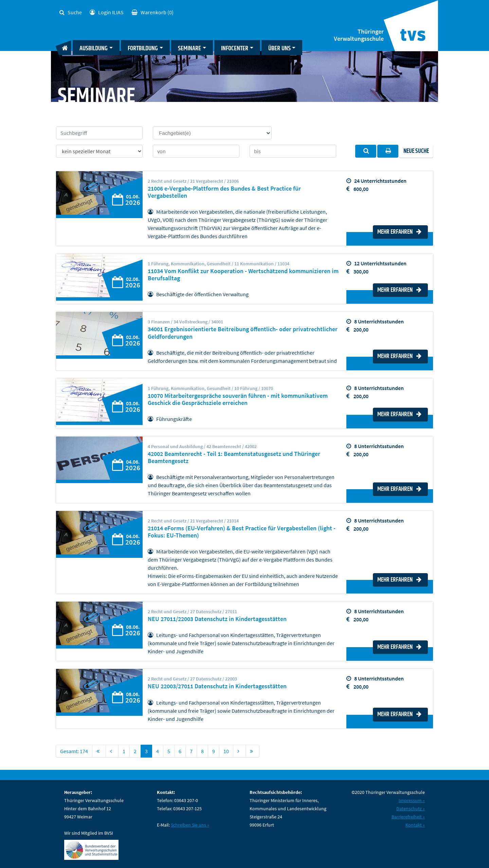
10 (226, 751)
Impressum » (412, 800)
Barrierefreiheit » (408, 817)
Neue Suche (416, 151)
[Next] (239, 751)
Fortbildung (143, 48)
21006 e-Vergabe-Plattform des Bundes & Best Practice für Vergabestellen (224, 192)
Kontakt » (415, 825)
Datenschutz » (411, 809)
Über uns (279, 48)
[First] (99, 751)
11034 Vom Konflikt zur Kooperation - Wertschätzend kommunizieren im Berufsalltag (243, 275)
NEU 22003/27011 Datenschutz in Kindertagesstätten (217, 686)
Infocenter (235, 48)
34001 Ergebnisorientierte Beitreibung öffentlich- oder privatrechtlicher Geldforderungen (243, 333)
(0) (152, 12)
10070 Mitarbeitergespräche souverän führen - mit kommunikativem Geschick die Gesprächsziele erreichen (238, 399)
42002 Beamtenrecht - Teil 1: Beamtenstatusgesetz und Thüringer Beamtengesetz (234, 457)
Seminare (189, 48)
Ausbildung (94, 48)
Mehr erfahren (399, 232)
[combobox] (212, 133)
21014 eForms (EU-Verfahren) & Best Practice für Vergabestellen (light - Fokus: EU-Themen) (242, 532)
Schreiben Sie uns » (190, 825)
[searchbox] (215, 133)
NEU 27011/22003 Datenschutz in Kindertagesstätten (217, 619)
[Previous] (112, 751)
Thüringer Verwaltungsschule (359, 35)
